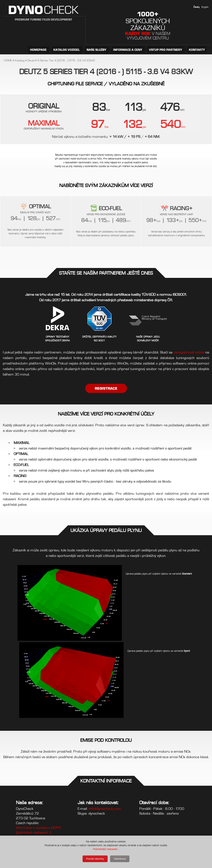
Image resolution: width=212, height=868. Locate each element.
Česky (196, 7)
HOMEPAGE (39, 50)
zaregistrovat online (189, 352)
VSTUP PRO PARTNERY (166, 50)
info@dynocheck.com (105, 809)
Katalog (20, 60)
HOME (8, 60)
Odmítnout (120, 859)
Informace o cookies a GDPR (38, 828)
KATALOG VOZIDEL (67, 50)
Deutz (31, 60)
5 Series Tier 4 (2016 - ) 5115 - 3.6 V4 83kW (66, 60)
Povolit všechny (95, 859)
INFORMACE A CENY (128, 50)
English (205, 7)
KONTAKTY (197, 50)
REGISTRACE (106, 388)
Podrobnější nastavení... (106, 849)
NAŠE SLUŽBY (97, 50)
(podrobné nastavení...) (33, 832)
